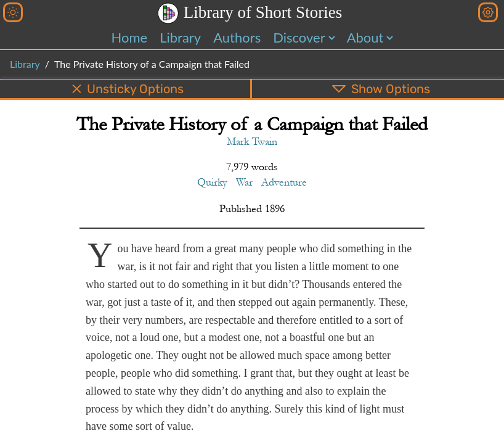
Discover (299, 37)
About (365, 37)
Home (130, 37)
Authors (237, 37)
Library (180, 37)
